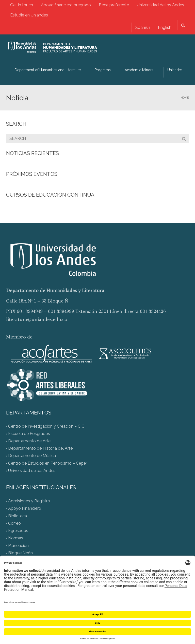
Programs (103, 70)
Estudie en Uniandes (29, 15)
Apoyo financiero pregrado (66, 5)
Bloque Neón (20, 553)
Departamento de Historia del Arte (40, 449)
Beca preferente (114, 5)
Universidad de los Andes (160, 5)
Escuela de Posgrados (29, 434)
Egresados (18, 531)
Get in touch (22, 5)
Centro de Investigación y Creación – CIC (46, 426)
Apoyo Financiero (25, 509)
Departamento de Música (32, 456)
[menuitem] (142, 27)
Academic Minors (139, 70)
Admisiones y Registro (29, 501)
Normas (16, 538)
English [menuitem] (164, 27)
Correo (14, 523)
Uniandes (175, 70)
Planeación (18, 546)
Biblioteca (18, 516)
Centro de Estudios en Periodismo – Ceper (48, 463)
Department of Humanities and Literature (48, 70)
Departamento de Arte (29, 441)
